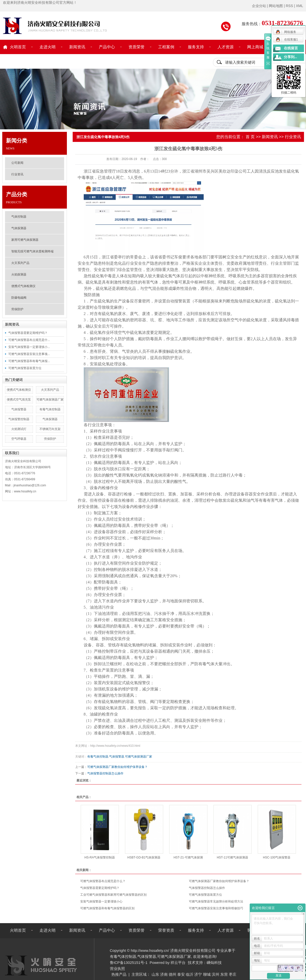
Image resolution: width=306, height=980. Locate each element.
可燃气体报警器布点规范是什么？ (103, 881)
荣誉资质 (166, 930)
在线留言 (291, 48)
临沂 (190, 974)
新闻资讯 (77, 47)
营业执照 (117, 969)
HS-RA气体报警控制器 (100, 857)
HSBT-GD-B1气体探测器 (144, 857)
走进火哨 (48, 47)
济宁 (198, 974)
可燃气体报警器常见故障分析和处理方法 (216, 901)
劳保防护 (17, 309)
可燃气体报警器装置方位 (25, 368)
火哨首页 (18, 47)
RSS (289, 6)
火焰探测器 (19, 275)
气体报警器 (19, 409)
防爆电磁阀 (19, 298)
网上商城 (255, 47)
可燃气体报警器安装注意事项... (29, 354)
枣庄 (233, 974)
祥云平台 (178, 963)
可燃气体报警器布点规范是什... (29, 340)
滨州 (215, 974)
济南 (164, 974)
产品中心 (107, 47)
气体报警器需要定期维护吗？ (28, 333)
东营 (224, 974)
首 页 (250, 137)
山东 (155, 974)
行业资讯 (17, 174)
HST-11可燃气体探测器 (232, 857)
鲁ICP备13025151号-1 (129, 963)
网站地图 (276, 6)
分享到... (291, 57)
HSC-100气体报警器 (277, 857)
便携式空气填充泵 (19, 400)
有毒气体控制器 (50, 409)
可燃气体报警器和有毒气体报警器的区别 (107, 908)
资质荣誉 (137, 47)
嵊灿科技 (214, 963)
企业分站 (259, 6)
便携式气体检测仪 (23, 286)
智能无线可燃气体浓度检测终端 (32, 251)
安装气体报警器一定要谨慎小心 (101, 901)
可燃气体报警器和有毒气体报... (29, 361)
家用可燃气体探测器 (25, 240)
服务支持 (196, 47)
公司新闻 (17, 163)
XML (300, 6)
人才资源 (226, 47)
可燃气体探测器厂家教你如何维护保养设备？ (117, 767)
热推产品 (119, 974)
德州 (172, 974)
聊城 (207, 974)
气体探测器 (19, 228)
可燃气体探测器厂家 (50, 400)
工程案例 (166, 47)
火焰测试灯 (19, 429)
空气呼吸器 (19, 439)
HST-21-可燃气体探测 (188, 857)
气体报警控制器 (19, 419)
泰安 (181, 974)
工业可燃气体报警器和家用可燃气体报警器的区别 (113, 895)
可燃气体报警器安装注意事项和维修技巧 (216, 908)
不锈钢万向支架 (50, 429)
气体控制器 (19, 217)
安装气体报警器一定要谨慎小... (29, 347)
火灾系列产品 (20, 263)
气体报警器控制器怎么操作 (105, 773)
